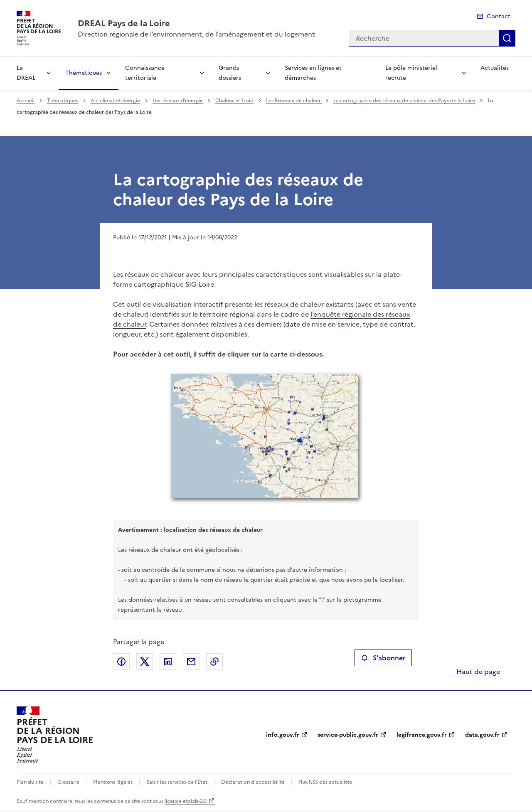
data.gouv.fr (482, 735)
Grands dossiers (230, 73)
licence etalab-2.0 (186, 801)
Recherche (507, 38)
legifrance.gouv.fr (422, 735)
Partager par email (191, 662)
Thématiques (84, 73)
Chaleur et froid (234, 101)
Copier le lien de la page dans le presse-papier (214, 662)
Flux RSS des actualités (325, 782)
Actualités (495, 68)
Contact (499, 16)
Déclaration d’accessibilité (253, 782)
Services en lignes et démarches (313, 73)
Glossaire (68, 782)
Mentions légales (113, 782)
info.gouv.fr (283, 735)
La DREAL (26, 73)
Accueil (26, 101)
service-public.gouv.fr (348, 735)
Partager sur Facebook (121, 662)
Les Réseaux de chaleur (294, 101)
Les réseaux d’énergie (178, 101)
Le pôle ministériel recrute (411, 73)
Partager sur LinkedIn (168, 662)
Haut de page (477, 672)
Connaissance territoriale (145, 73)
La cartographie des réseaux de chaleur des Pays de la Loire (404, 101)
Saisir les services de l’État (177, 782)
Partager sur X (145, 662)
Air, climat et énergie (115, 101)
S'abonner (383, 658)
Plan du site (30, 782)
